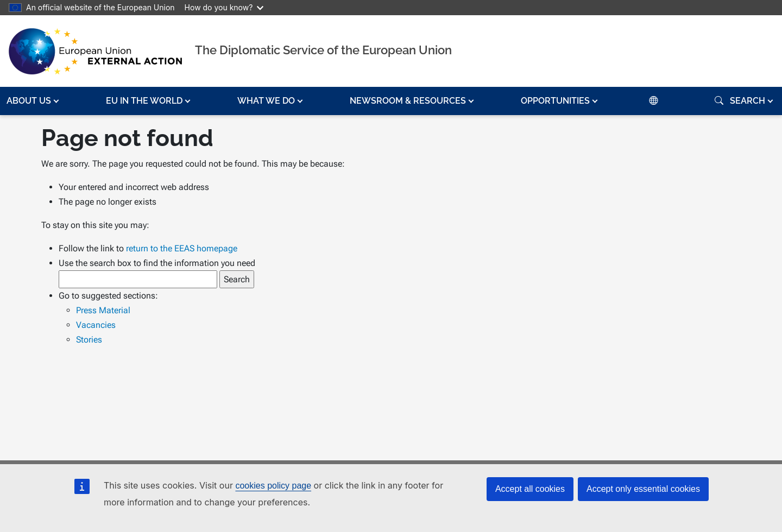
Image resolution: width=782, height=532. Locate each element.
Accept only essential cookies (643, 489)
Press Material (103, 310)
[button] (34, 101)
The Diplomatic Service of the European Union (323, 50)
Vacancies (96, 325)
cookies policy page (273, 486)
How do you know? (224, 7)
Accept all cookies (530, 489)
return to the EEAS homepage (182, 248)
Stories (89, 340)
